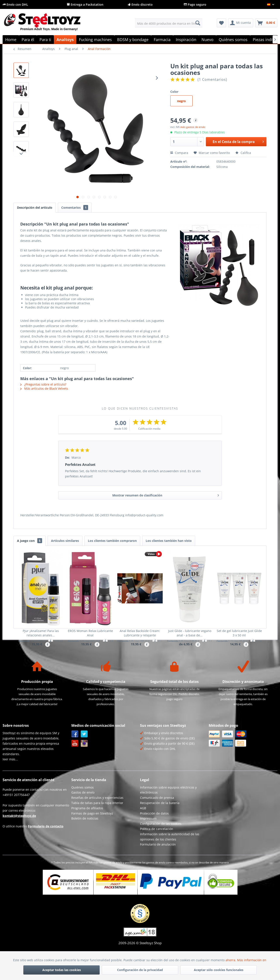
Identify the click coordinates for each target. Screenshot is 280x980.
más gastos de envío (193, 127)
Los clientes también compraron (112, 541)
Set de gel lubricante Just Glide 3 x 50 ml (239, 633)
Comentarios (75, 208)
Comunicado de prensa (157, 820)
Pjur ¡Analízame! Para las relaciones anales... (41, 633)
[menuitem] (169, 23)
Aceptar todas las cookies (62, 970)
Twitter (84, 756)
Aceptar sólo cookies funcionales (219, 970)
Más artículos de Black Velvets (44, 388)
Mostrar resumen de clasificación (166, 495)
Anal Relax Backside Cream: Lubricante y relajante (140, 633)
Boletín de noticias (85, 840)
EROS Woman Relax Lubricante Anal (90, 633)
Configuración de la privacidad (140, 970)
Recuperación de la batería (160, 825)
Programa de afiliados (87, 830)
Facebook (75, 756)
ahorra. (231, 960)
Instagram (84, 765)
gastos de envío (113, 884)
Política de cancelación (157, 851)
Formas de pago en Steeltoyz (92, 835)
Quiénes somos (83, 809)
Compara (179, 153)
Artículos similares (65, 541)
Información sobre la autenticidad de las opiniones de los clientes (170, 859)
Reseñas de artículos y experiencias (97, 820)
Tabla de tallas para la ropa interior (97, 825)
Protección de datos (154, 835)
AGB (143, 830)
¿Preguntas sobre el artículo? (43, 384)
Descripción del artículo (35, 208)
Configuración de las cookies (161, 846)
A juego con (30, 541)
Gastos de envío (83, 814)
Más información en (252, 960)
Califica (243, 153)
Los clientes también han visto (169, 541)
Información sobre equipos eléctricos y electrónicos (168, 812)
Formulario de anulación (158, 866)
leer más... (10, 781)
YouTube (75, 765)
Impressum (148, 840)
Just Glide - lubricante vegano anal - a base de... (190, 633)
